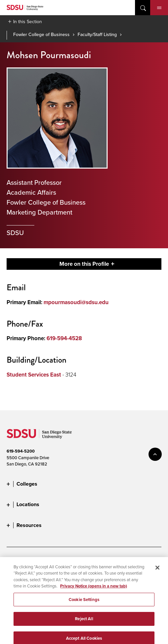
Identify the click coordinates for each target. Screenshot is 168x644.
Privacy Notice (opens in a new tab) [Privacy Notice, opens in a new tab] (94, 590)
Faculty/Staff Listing (97, 34)
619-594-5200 (21, 451)
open (143, 8)
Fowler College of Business (41, 34)
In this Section (28, 21)
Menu (159, 8)
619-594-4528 (64, 338)
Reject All (84, 622)
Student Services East (34, 375)
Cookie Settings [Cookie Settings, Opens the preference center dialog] (84, 603)
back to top (155, 454)
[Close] (157, 571)
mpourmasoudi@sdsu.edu (76, 302)
